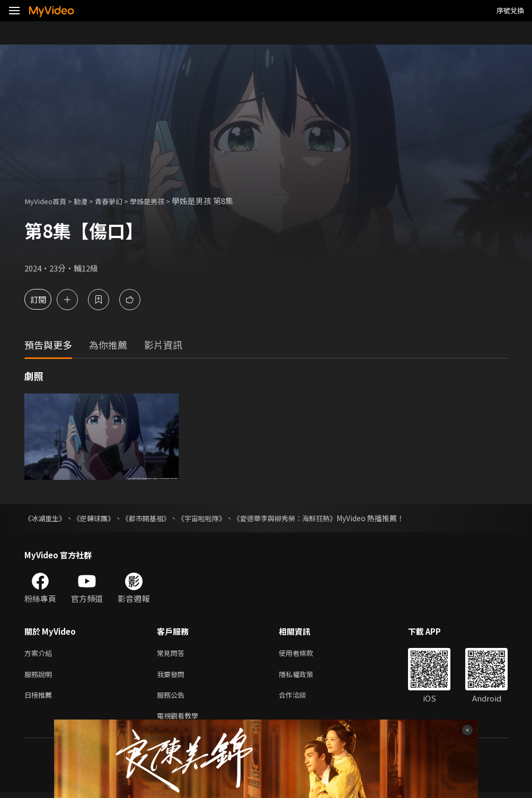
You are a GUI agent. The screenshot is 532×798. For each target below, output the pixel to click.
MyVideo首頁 (48, 201)
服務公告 (173, 698)
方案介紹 (40, 654)
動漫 (88, 201)
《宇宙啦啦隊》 (214, 518)
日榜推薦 (40, 698)
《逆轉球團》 (99, 518)
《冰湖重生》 (47, 518)
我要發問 (173, 676)
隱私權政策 (305, 676)
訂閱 (46, 299)
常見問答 (173, 654)
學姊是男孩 (162, 201)
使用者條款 (305, 654)
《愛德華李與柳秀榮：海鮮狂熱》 (303, 518)
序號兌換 (510, 10)
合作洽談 (301, 698)
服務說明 (40, 676)
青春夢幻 (119, 201)
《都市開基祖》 (154, 518)
